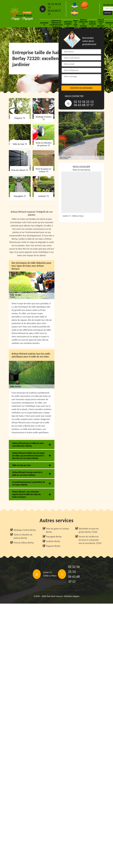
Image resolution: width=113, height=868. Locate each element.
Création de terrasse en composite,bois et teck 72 (56, 24)
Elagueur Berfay (53, 546)
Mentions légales (72, 596)
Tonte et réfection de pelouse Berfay (23, 536)
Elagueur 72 (44, 24)
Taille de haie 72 (76, 24)
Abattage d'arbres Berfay (25, 530)
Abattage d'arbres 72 (68, 24)
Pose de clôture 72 (92, 24)
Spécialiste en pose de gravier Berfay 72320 (89, 530)
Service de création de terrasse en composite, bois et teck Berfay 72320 (90, 540)
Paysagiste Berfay (54, 537)
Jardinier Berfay (53, 541)
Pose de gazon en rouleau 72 (101, 24)
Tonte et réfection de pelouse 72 (83, 24)
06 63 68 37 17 (54, 12)
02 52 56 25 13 (54, 6)
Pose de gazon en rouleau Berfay (58, 530)
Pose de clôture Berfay (24, 543)
